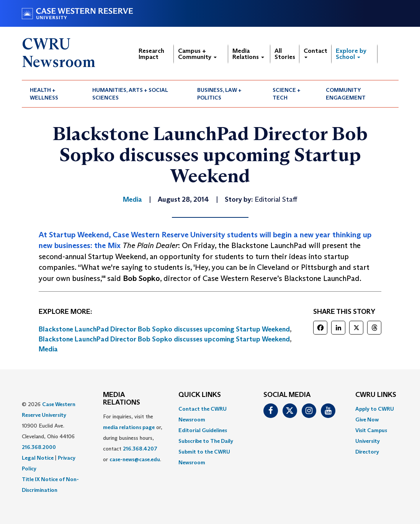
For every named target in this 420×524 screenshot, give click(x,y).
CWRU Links (376, 395)
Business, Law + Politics (219, 94)
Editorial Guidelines (203, 430)
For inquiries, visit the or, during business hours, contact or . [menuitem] (133, 438)
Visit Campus (371, 430)
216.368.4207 (140, 449)
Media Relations (248, 54)
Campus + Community (197, 54)
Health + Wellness (44, 94)
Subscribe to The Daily (206, 441)
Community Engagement (346, 94)
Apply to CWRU (375, 409)
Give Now (367, 420)
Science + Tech (287, 94)
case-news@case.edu (135, 459)
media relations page (129, 427)
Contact (315, 53)
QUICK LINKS (200, 395)
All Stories (285, 54)
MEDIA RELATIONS (122, 399)
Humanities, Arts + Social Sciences (130, 94)
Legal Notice (38, 458)
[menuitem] (53, 94)
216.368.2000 (39, 447)
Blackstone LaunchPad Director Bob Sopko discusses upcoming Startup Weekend (164, 329)
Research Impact (151, 54)
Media (48, 349)
